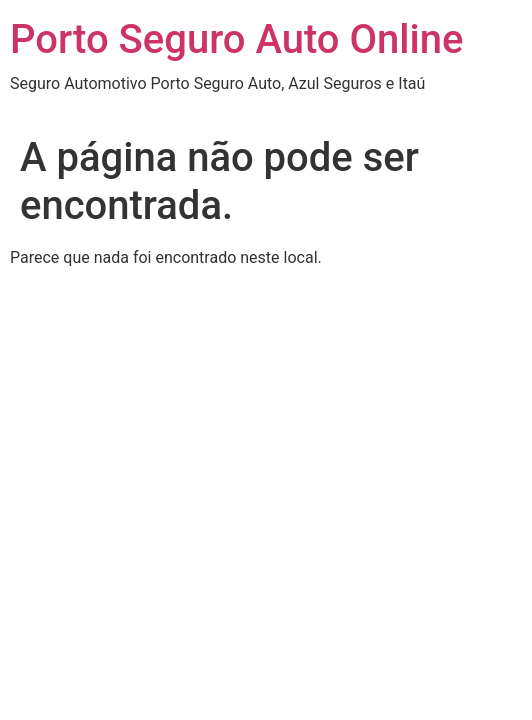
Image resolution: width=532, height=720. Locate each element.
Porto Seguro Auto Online (236, 39)
